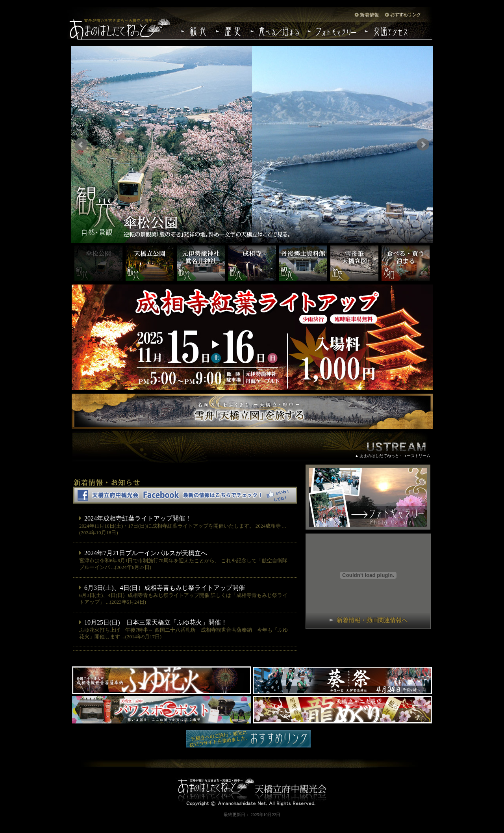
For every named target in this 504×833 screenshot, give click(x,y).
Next (423, 145)
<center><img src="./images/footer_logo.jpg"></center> (252, 783)
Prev (81, 145)
